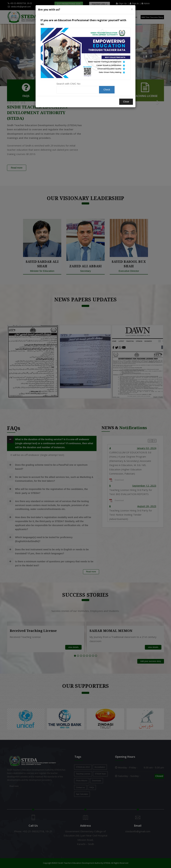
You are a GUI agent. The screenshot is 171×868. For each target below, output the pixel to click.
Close (126, 102)
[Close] (132, 9)
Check (107, 90)
